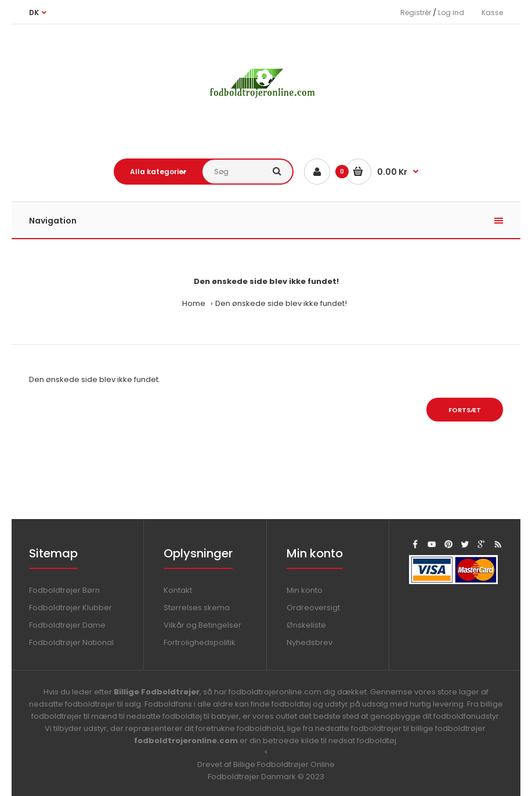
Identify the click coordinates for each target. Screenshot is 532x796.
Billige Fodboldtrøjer (157, 692)
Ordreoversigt (313, 608)
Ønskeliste (306, 625)
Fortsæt (465, 410)
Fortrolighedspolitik (200, 642)
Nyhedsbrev (310, 642)
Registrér (416, 12)
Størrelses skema (197, 608)
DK (34, 12)
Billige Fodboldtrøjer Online (284, 764)
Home (194, 303)
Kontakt (178, 590)
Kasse (492, 12)
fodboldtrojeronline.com (186, 741)
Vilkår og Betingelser (202, 625)
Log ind (451, 12)
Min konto (305, 590)
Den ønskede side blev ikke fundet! (281, 303)
